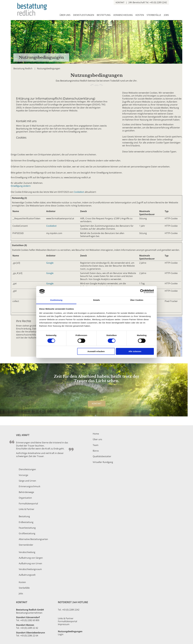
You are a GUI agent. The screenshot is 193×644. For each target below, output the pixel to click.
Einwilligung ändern (21, 186)
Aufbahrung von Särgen (31, 558)
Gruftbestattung (27, 533)
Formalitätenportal (28, 504)
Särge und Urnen (27, 481)
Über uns (65, 15)
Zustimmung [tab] (56, 300)
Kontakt (120, 2)
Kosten (140, 15)
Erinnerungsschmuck (29, 486)
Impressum (64, 624)
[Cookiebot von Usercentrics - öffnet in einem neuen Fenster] (142, 291)
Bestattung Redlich (23, 68)
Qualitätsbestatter (102, 456)
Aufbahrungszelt (27, 575)
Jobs (166, 15)
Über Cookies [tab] (137, 300)
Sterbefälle (154, 15)
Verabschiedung (123, 15)
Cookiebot (79, 192)
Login (61, 634)
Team (96, 445)
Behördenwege (26, 492)
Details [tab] (96, 300)
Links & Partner (27, 509)
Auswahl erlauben (96, 351)
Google (50, 263)
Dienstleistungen (84, 15)
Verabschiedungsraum (30, 569)
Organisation (25, 498)
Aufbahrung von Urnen (30, 563)
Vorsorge (23, 475)
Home (96, 434)
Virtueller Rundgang (103, 462)
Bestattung (104, 15)
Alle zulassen (135, 351)
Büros (96, 451)
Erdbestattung (26, 522)
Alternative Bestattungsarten (33, 539)
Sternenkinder (26, 545)
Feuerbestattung (27, 528)
